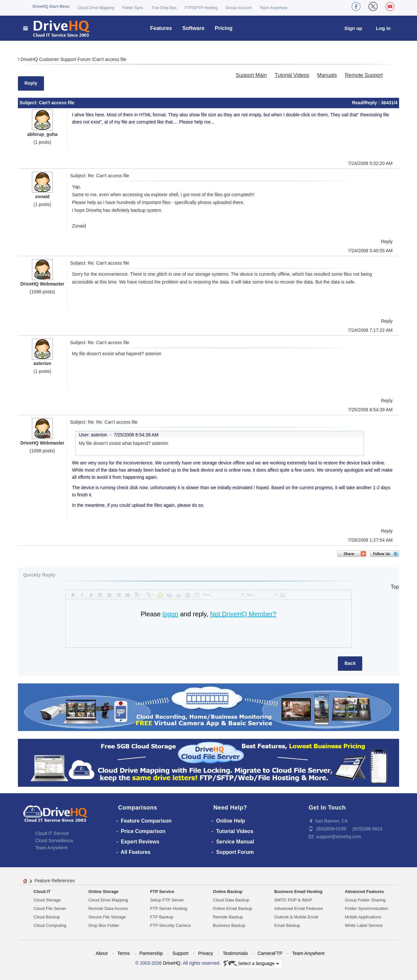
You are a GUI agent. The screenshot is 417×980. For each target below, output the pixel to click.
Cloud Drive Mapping (96, 8)
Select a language (251, 964)
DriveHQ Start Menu (51, 7)
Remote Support (364, 75)
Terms (123, 953)
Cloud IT (42, 892)
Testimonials (235, 953)
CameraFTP (270, 953)
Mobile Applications (363, 917)
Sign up (353, 28)
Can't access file (110, 59)
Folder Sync (133, 8)
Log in (383, 28)
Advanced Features (365, 892)
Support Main (251, 75)
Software (194, 28)
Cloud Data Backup (231, 900)
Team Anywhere (273, 8)
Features (161, 28)
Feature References (55, 881)
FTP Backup (162, 917)
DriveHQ (172, 963)
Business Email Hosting (298, 892)
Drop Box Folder (104, 925)
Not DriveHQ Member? (243, 614)
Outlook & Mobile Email (296, 917)
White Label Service (364, 925)
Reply (31, 83)
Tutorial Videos (292, 75)
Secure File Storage (107, 917)
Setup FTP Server (167, 900)
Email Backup (287, 925)
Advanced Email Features (299, 908)
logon (170, 614)
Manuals (327, 75)
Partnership (151, 953)
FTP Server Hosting (169, 908)
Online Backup (228, 892)
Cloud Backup (47, 917)
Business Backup (229, 925)
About (102, 953)
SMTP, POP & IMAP (293, 900)
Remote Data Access (108, 908)
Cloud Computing (50, 925)
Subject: (29, 103)
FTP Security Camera (171, 925)
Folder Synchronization (367, 908)
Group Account (239, 8)
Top (395, 587)
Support (180, 953)
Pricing (223, 28)
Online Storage (103, 892)
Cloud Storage (47, 900)
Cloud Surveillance (54, 841)
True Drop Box (164, 8)
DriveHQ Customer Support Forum (56, 59)
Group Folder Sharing (365, 900)
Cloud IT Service (52, 833)
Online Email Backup (232, 908)
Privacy (206, 953)
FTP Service (162, 892)
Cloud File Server (50, 908)
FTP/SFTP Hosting (201, 8)
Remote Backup (228, 917)
